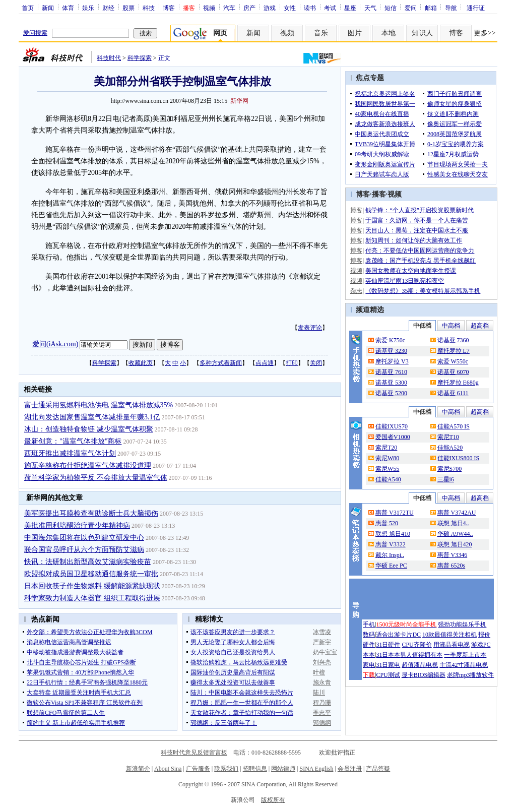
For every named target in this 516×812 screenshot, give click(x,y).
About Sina (168, 769)
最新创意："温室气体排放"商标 (73, 441)
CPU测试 (388, 675)
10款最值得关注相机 (449, 635)
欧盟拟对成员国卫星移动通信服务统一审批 (91, 574)
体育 (68, 8)
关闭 (316, 363)
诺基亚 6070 (453, 372)
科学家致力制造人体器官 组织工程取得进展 (92, 598)
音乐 (321, 33)
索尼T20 (386, 448)
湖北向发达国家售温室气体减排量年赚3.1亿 (92, 417)
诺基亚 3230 (391, 351)
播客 (379, 194)
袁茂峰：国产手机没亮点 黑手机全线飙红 (421, 261)
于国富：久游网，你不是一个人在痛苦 (417, 220)
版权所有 (273, 800)
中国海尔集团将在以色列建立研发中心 (84, 538)
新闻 (48, 8)
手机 (369, 624)
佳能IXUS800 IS (459, 458)
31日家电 (388, 665)
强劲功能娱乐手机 (462, 624)
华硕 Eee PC (391, 566)
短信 (391, 8)
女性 (290, 8)
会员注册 (350, 769)
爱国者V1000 (393, 437)
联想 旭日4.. (453, 523)
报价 (484, 635)
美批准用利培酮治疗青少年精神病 (77, 525)
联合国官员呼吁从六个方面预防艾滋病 (84, 550)
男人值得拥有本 (421, 655)
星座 (350, 8)
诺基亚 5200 (391, 393)
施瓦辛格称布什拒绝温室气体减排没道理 (88, 465)
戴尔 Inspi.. (390, 555)
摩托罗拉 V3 (392, 361)
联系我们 (226, 769)
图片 (355, 33)
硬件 (369, 645)
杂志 (356, 291)
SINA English (316, 769)
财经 (108, 8)
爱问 (411, 8)
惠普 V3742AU (457, 513)
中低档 (422, 326)
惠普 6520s (451, 566)
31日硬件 (388, 645)
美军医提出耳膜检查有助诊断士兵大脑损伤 (91, 513)
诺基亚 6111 (453, 393)
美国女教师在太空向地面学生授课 (411, 271)
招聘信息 (255, 769)
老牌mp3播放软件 (470, 675)
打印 (292, 363)
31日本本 (388, 655)
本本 (369, 655)
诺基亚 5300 (391, 383)
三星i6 (446, 479)
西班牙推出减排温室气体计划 (70, 453)
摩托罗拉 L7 (454, 351)
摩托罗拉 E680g (458, 383)
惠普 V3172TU (395, 513)
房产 (249, 8)
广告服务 (198, 769)
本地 (389, 33)
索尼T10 (448, 437)
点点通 (265, 363)
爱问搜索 (35, 33)
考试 (330, 8)
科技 (149, 8)
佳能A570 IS (454, 426)
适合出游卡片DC (398, 635)
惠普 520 (387, 523)
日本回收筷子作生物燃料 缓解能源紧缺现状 (92, 586)
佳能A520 (450, 448)
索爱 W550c (453, 361)
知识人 (422, 33)
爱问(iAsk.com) (55, 344)
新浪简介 (138, 769)
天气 (370, 8)
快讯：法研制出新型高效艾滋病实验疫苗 (88, 562)
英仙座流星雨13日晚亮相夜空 (405, 281)
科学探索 (140, 58)
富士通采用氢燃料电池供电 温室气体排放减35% (99, 405)
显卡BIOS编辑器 (424, 675)
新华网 (239, 101)
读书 (310, 8)
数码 (369, 635)
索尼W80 (387, 458)
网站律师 (283, 769)
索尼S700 (450, 469)
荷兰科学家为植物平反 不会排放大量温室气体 (96, 478)
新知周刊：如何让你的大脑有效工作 (414, 240)
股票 (128, 8)
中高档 (451, 326)
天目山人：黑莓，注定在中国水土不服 (417, 230)
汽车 (229, 8)
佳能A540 (388, 479)
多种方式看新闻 (221, 363)
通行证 (476, 8)
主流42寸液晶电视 (464, 665)
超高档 (480, 326)
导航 (451, 8)
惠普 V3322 (391, 544)
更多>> (485, 33)
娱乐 (88, 8)
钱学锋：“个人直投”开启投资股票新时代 (420, 210)
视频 (209, 8)
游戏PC (481, 645)
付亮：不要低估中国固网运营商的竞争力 (420, 251)
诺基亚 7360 (453, 340)
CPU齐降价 (416, 645)
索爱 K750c (390, 340)
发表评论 (310, 328)
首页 (28, 8)
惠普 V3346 (453, 555)
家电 (369, 665)
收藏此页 (141, 363)
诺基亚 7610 (391, 372)
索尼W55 (387, 469)
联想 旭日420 (455, 544)
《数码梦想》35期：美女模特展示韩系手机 (423, 291)
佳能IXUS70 (392, 426)
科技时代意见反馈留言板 (194, 753)
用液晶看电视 (451, 645)
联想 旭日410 (393, 534)
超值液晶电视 (420, 665)
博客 (169, 8)
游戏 (270, 8)
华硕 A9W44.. (455, 534)
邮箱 (431, 8)
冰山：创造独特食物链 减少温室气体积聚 (89, 429)
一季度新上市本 (465, 655)
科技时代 (109, 58)
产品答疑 (378, 769)
